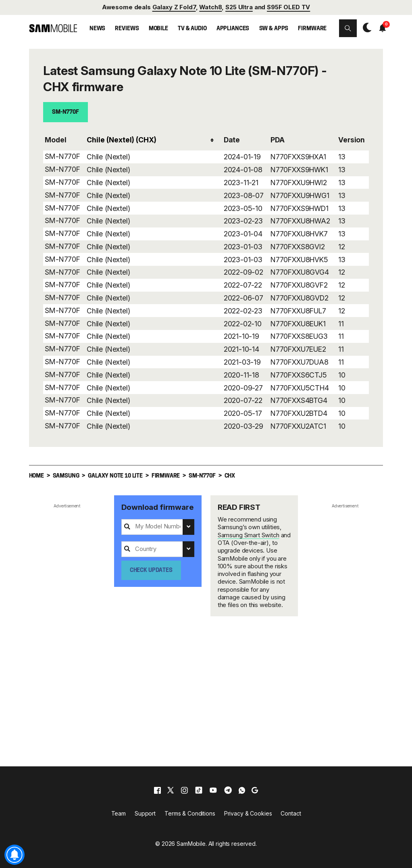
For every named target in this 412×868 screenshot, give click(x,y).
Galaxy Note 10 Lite (115, 476)
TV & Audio (192, 29)
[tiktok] (199, 790)
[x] (171, 790)
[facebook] (157, 790)
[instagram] (184, 790)
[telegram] (228, 790)
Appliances (233, 29)
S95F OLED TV (288, 7)
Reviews (127, 29)
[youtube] (213, 790)
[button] (348, 28)
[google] (255, 790)
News (97, 29)
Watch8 (210, 7)
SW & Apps (274, 29)
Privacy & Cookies (248, 813)
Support (145, 813)
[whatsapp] (242, 790)
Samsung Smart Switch (249, 535)
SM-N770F (66, 112)
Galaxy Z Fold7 (174, 7)
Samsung (66, 476)
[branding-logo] (53, 28)
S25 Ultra (239, 7)
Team (119, 813)
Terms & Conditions (190, 813)
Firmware (312, 29)
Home (36, 476)
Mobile (158, 29)
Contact (291, 813)
